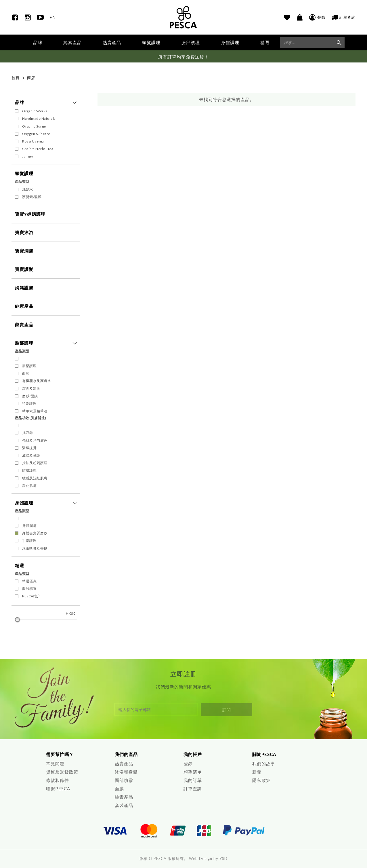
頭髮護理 (24, 174)
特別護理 (29, 404)
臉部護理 (24, 343)
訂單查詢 (193, 789)
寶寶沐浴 (24, 232)
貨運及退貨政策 (62, 772)
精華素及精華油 (35, 411)
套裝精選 (29, 589)
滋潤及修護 (31, 456)
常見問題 (55, 763)
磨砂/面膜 (30, 396)
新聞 (257, 772)
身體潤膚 (29, 526)
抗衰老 (28, 433)
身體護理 (24, 503)
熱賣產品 (112, 42)
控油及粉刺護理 (35, 463)
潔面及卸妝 (31, 389)
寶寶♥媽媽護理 (30, 214)
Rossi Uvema (33, 141)
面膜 (119, 789)
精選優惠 (29, 581)
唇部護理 (29, 366)
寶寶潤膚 (24, 251)
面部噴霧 (124, 780)
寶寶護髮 (24, 269)
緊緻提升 (29, 448)
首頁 (16, 78)
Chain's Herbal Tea (38, 149)
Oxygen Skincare (36, 134)
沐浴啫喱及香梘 (35, 548)
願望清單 (193, 772)
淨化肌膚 (29, 486)
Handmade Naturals (39, 119)
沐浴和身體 (126, 772)
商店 (31, 78)
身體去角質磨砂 (35, 533)
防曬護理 (29, 471)
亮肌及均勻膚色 (35, 440)
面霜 (26, 374)
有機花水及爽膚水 (37, 381)
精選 (20, 565)
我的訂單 (193, 780)
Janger (28, 156)
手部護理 (29, 541)
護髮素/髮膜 (32, 197)
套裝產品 (124, 805)
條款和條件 (58, 780)
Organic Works (35, 111)
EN (53, 17)
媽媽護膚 (24, 288)
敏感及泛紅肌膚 (35, 478)
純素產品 (72, 42)
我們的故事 (264, 763)
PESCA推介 (31, 596)
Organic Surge (34, 126)
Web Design (201, 858)
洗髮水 (28, 189)
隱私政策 (261, 780)
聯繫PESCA (58, 789)
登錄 (188, 763)
